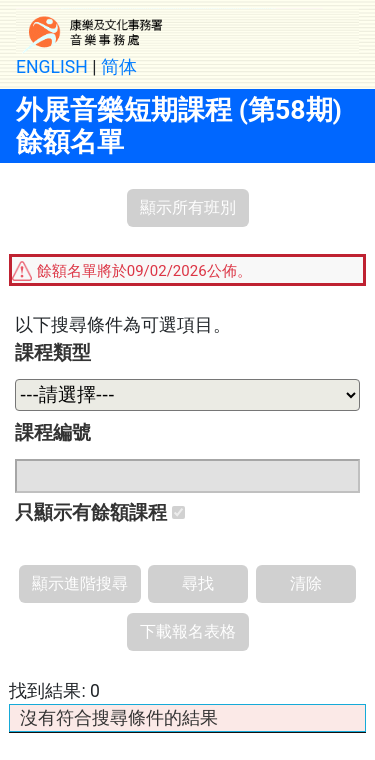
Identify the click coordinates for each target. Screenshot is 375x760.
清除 (306, 583)
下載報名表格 (188, 631)
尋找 (198, 583)
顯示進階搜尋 (80, 583)
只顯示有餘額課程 (100, 512)
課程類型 (53, 352)
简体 (119, 67)
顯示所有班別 (188, 207)
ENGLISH (52, 67)
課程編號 (53, 432)
